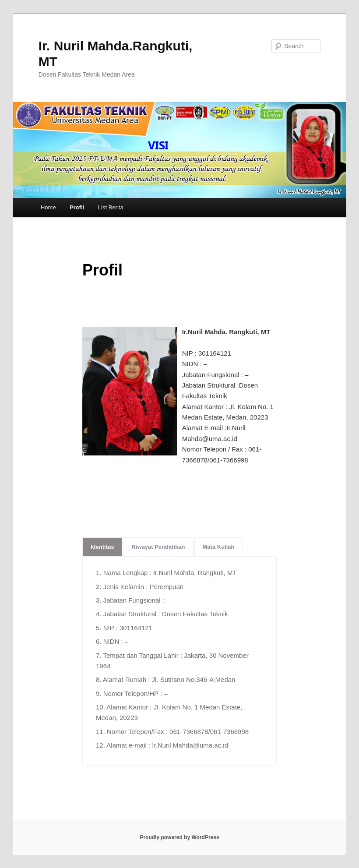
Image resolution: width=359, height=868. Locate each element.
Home (48, 207)
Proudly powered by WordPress (179, 837)
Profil (77, 207)
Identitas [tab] (102, 547)
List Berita (111, 207)
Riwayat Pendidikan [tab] (158, 547)
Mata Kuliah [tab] (219, 547)
